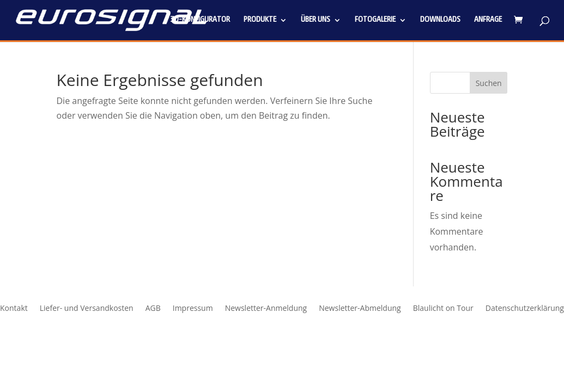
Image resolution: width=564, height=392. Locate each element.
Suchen (489, 83)
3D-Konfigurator (200, 20)
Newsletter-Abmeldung (360, 309)
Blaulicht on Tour (443, 309)
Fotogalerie (375, 20)
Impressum (193, 309)
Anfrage (488, 20)
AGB (153, 309)
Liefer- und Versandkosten (87, 309)
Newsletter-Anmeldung (266, 309)
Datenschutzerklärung (525, 309)
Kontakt (14, 309)
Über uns (316, 20)
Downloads (440, 20)
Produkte (260, 20)
